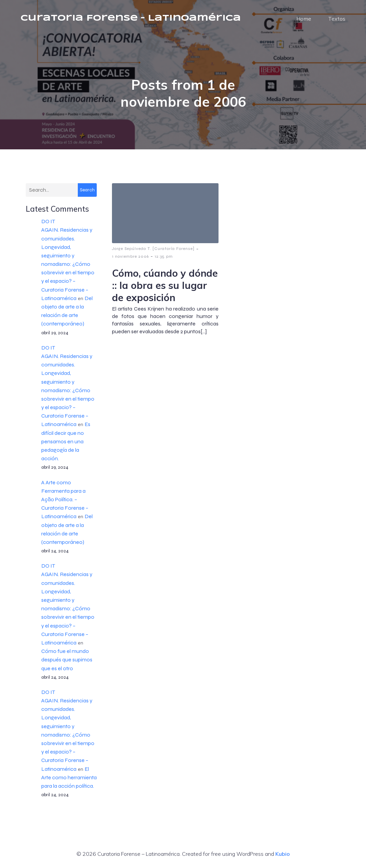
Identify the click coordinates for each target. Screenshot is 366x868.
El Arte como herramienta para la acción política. (69, 777)
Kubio (283, 854)
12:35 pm (164, 256)
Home (304, 19)
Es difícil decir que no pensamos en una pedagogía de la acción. (66, 441)
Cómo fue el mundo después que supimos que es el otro (67, 660)
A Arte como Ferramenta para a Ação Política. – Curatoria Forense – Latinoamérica (65, 500)
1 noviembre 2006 (130, 256)
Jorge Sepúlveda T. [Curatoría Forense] (153, 249)
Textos (337, 19)
